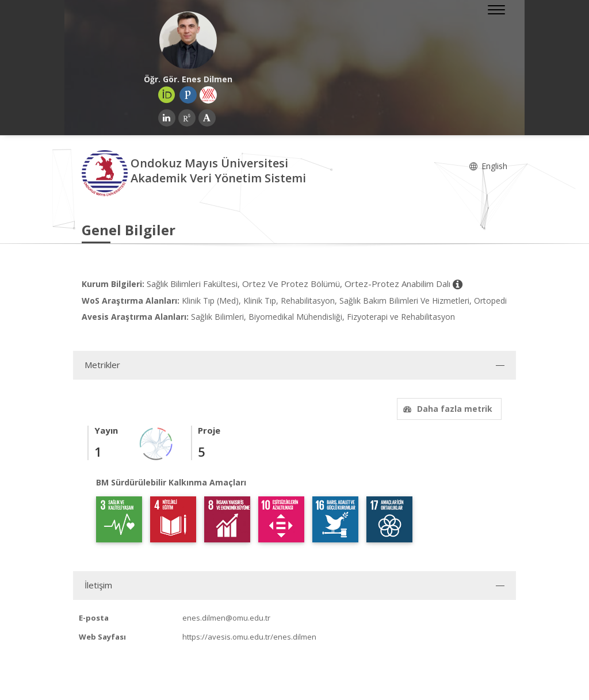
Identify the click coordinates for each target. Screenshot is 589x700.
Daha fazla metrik (446, 409)
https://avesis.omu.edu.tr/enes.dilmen (249, 637)
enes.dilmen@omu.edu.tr (226, 618)
